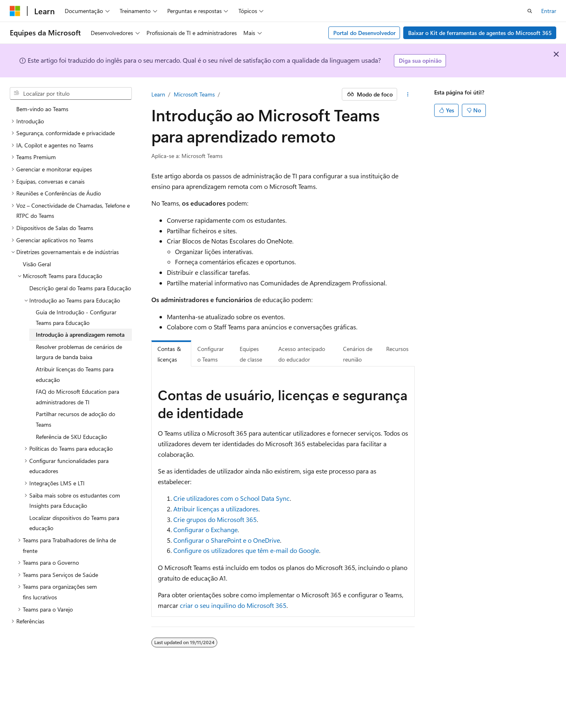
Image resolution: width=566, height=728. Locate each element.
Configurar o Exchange (205, 530)
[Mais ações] (408, 94)
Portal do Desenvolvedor (364, 33)
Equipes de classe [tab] (251, 354)
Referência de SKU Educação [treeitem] (71, 437)
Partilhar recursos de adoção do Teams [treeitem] (75, 419)
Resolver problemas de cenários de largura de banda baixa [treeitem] (79, 352)
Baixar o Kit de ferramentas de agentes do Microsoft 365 (480, 33)
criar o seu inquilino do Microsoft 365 (233, 605)
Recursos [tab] (397, 349)
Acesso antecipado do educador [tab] (302, 354)
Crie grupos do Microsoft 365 (215, 519)
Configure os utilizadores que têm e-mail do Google (246, 550)
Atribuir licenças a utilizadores (216, 509)
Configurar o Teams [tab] (211, 354)
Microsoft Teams (194, 94)
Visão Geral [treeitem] (37, 264)
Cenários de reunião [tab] (358, 354)
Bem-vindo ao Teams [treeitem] (42, 109)
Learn (158, 94)
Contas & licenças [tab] (169, 354)
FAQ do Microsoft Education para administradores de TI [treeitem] (78, 397)
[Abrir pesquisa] (530, 11)
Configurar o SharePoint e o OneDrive (227, 540)
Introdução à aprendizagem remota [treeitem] (80, 334)
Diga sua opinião (420, 60)
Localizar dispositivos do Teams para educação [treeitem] (74, 523)
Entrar (549, 11)
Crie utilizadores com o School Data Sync (232, 498)
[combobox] (71, 94)
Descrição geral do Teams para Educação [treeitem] (80, 288)
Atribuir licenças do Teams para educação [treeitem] (75, 374)
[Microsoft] (15, 11)
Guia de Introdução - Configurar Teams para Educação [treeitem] (76, 317)
